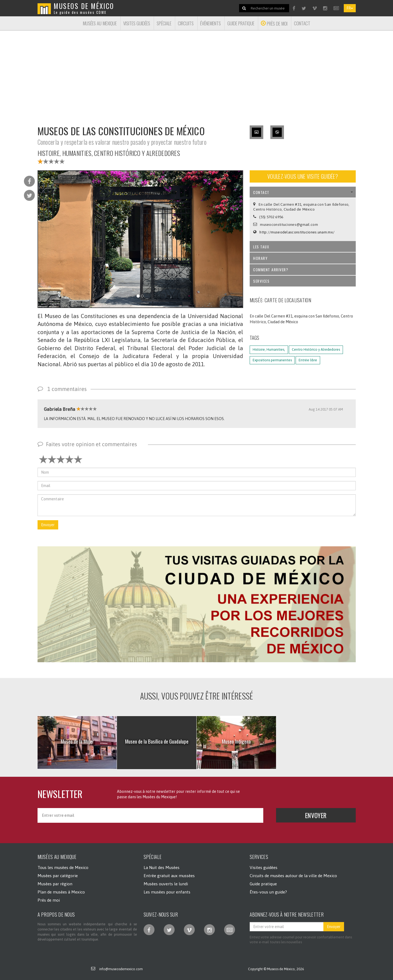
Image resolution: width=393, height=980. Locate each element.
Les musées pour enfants (167, 892)
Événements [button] (211, 23)
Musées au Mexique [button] (100, 23)
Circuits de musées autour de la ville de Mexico (293, 876)
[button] (197, 604)
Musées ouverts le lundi (166, 884)
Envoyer (48, 525)
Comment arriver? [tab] (303, 269)
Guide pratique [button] (241, 23)
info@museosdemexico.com (121, 969)
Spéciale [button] (164, 23)
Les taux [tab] (303, 247)
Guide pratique (263, 884)
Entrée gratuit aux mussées (169, 876)
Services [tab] (303, 281)
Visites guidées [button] (137, 23)
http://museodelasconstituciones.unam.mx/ (297, 232)
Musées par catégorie (58, 876)
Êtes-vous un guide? (268, 892)
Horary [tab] (303, 258)
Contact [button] (302, 23)
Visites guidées (264, 867)
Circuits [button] (186, 23)
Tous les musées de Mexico (63, 867)
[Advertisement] (197, 75)
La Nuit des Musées (162, 867)
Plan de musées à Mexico (61, 892)
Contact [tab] (303, 192)
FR (350, 8)
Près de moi (49, 900)
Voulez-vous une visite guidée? (303, 176)
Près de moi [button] (274, 23)
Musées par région (55, 884)
